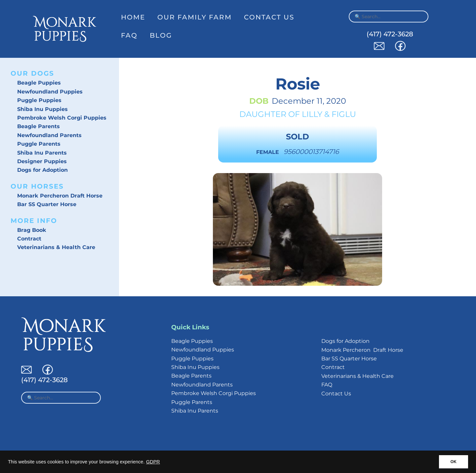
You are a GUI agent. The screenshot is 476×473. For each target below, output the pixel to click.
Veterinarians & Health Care (56, 247)
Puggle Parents (39, 144)
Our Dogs (32, 73)
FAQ (129, 35)
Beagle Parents (39, 126)
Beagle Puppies (39, 83)
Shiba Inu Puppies (42, 109)
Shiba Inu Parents (42, 153)
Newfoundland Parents (49, 135)
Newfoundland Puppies (50, 92)
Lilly (312, 114)
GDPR (153, 462)
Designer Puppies (42, 161)
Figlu (344, 114)
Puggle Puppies (39, 100)
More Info (34, 221)
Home (133, 17)
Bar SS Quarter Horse (47, 204)
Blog (161, 35)
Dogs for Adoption (42, 170)
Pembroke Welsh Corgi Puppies (62, 118)
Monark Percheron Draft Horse (60, 196)
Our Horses (37, 186)
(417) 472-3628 (390, 34)
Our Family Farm (195, 17)
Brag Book (32, 230)
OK (454, 462)
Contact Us (269, 17)
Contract (29, 239)
